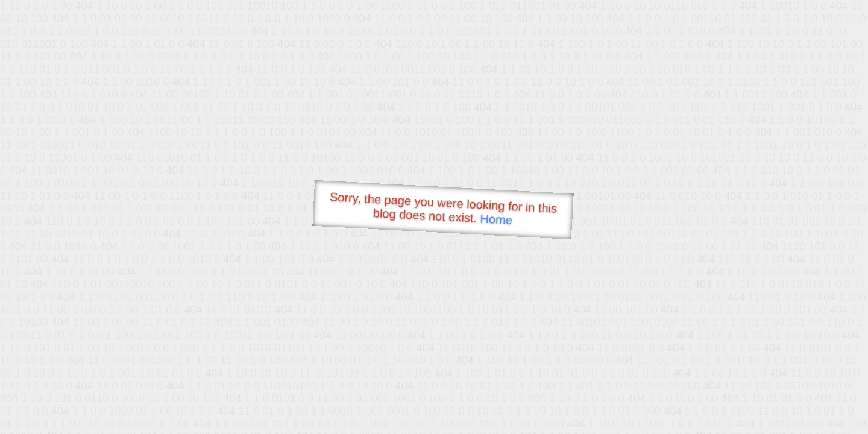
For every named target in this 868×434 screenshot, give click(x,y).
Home (496, 219)
